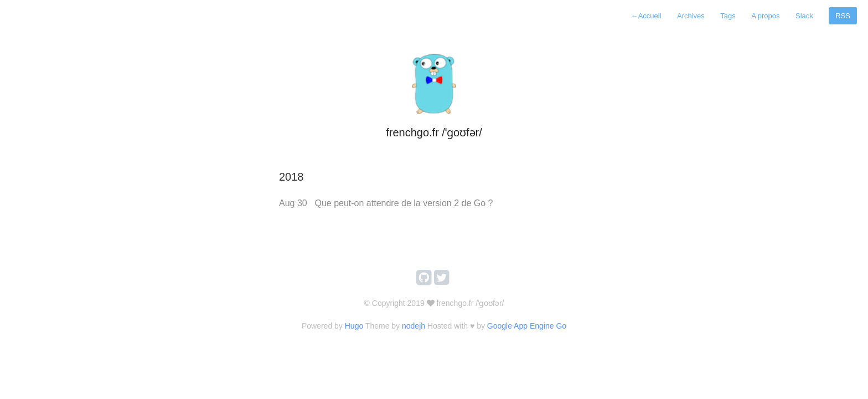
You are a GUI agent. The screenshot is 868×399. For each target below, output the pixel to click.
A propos (765, 16)
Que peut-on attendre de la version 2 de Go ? (404, 203)
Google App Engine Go (527, 326)
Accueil (646, 16)
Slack (804, 16)
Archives (691, 16)
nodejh (414, 326)
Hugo (354, 326)
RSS (843, 16)
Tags (728, 16)
